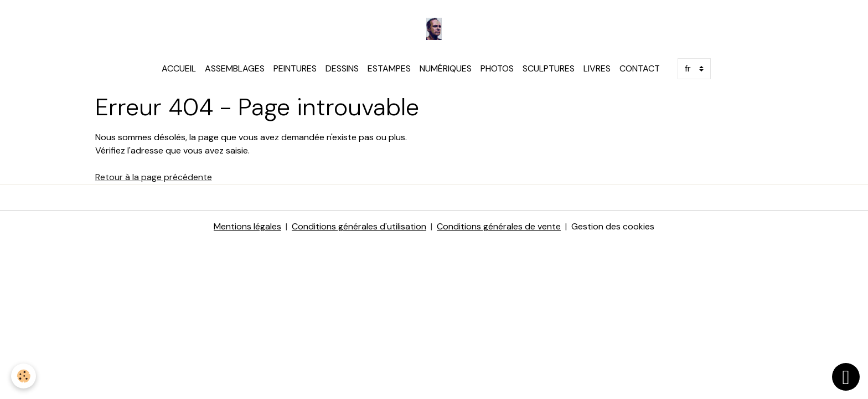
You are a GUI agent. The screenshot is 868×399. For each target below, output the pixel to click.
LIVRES (597, 68)
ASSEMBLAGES (235, 68)
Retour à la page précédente (154, 177)
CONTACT (640, 68)
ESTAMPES (389, 68)
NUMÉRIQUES (446, 68)
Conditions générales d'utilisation (359, 226)
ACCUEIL (179, 68)
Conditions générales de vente (499, 226)
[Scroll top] (846, 377)
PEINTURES (295, 68)
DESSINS (342, 68)
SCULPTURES (549, 68)
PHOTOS (497, 68)
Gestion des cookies (613, 226)
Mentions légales (247, 226)
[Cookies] (24, 376)
